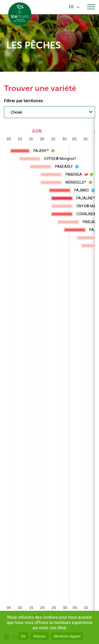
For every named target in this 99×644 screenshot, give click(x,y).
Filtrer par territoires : (25, 101)
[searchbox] (32, 113)
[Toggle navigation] (91, 7)
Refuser (40, 636)
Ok (23, 636)
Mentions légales (67, 636)
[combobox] (49, 112)
